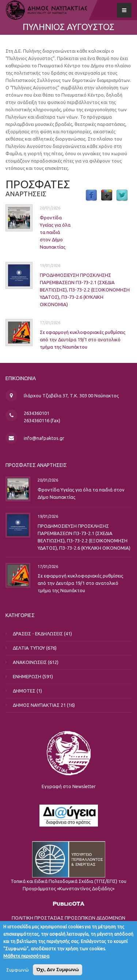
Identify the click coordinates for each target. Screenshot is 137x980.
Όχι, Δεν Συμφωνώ (58, 972)
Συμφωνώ (18, 973)
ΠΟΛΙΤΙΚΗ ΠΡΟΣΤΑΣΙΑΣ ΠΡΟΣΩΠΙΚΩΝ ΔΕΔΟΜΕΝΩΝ (68, 918)
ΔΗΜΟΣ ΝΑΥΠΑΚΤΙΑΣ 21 (39, 705)
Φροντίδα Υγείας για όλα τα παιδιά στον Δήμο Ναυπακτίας (55, 232)
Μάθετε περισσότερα (26, 959)
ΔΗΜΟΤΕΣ (24, 691)
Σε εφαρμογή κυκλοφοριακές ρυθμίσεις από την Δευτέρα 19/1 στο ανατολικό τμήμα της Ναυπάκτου (83, 339)
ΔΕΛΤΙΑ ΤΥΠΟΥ (29, 648)
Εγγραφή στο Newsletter (69, 786)
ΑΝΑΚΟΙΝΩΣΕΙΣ (30, 662)
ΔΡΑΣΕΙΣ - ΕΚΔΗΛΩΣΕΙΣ (38, 634)
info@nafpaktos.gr (44, 438)
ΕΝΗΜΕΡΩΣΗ (27, 676)
